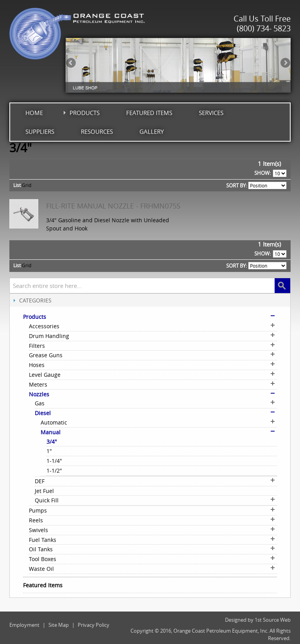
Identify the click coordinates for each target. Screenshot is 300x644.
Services (211, 113)
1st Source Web (273, 620)
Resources (97, 131)
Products (85, 113)
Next (285, 63)
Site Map (59, 625)
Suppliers (40, 131)
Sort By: (237, 185)
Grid (27, 185)
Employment (24, 625)
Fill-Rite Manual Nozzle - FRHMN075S (113, 206)
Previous (71, 63)
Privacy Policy (94, 625)
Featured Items (149, 113)
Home (34, 113)
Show (262, 173)
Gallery (152, 131)
